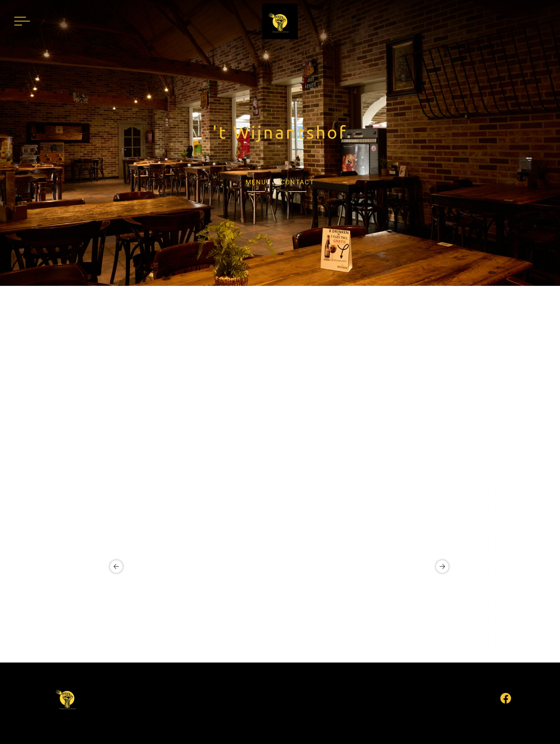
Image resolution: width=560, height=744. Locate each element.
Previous (114, 567)
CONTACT (297, 182)
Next (440, 567)
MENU (256, 182)
